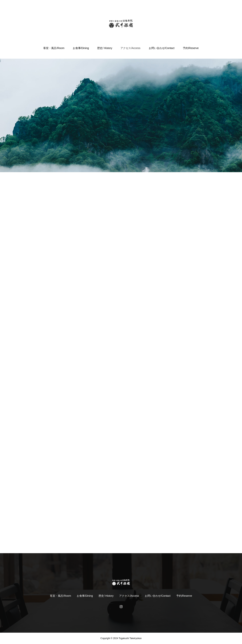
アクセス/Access (130, 48)
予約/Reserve (191, 48)
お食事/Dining (81, 48)
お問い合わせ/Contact (162, 48)
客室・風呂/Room (54, 48)
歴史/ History (105, 48)
